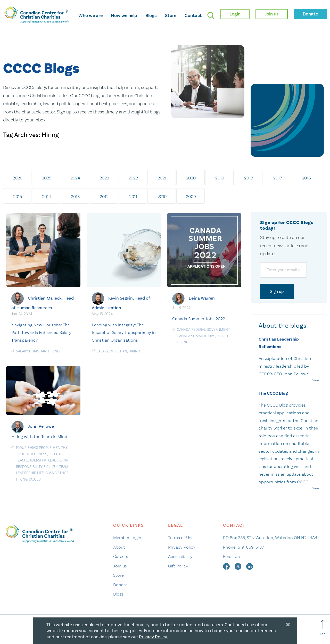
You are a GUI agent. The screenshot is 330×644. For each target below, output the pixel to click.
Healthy (60, 448)
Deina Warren (202, 298)
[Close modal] (288, 624)
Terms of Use (181, 538)
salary (22, 351)
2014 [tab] (47, 196)
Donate (120, 585)
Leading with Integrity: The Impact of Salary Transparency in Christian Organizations (124, 333)
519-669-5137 (251, 547)
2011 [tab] (133, 196)
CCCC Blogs (41, 69)
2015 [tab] (18, 196)
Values (35, 479)
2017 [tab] (278, 178)
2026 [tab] (18, 178)
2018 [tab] (249, 178)
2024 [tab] (75, 178)
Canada (184, 330)
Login (235, 14)
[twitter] (238, 566)
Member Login (127, 538)
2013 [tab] (75, 196)
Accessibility (180, 556)
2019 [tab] (220, 178)
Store (171, 15)
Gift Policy (178, 566)
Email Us (231, 556)
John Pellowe (41, 426)
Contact (193, 15)
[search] (211, 15)
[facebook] (227, 566)
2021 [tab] (162, 178)
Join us (120, 566)
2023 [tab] (104, 178)
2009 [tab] (191, 196)
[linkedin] (250, 566)
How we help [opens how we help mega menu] (124, 15)
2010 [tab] (162, 196)
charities (225, 336)
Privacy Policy (182, 547)
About (119, 547)
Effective (57, 454)
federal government (211, 330)
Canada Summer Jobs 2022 (199, 319)
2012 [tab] (104, 196)
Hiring (54, 351)
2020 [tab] (191, 178)
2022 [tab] (133, 178)
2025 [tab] (47, 178)
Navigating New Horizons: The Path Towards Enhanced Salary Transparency (41, 333)
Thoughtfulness (32, 454)
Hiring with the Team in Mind (39, 436)
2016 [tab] (306, 178)
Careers (121, 556)
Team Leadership (31, 460)
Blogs (151, 15)
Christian (38, 351)
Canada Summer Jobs (196, 336)
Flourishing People (34, 448)
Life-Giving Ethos (53, 473)
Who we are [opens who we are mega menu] (90, 15)
